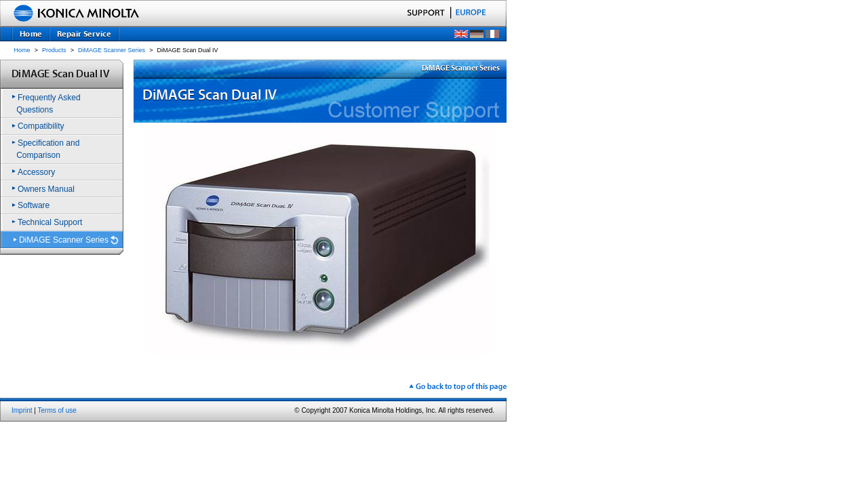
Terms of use (57, 410)
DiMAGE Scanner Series (112, 50)
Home (22, 50)
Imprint (22, 410)
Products (54, 50)
